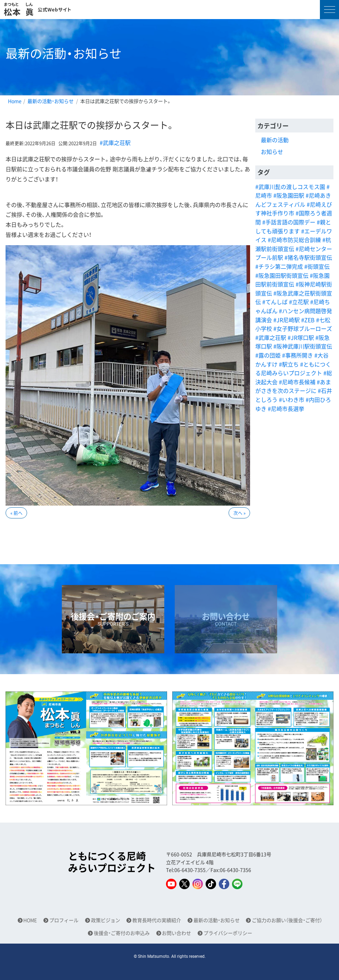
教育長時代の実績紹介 (157, 920)
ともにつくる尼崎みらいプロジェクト (112, 862)
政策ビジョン (106, 920)
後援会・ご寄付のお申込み (122, 933)
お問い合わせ (176, 933)
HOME (30, 920)
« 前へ (16, 513)
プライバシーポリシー (228, 933)
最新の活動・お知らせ (51, 101)
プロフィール (64, 920)
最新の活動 (275, 140)
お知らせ (272, 152)
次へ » (239, 513)
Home (15, 101)
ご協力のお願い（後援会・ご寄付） (287, 920)
